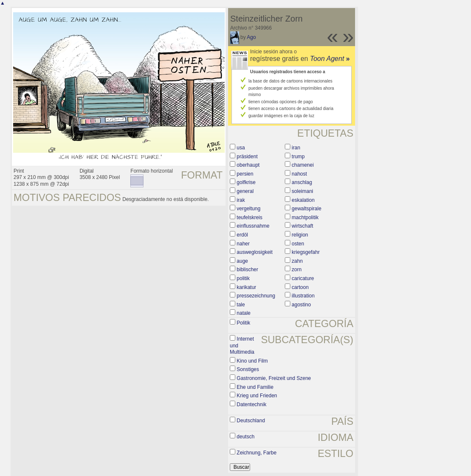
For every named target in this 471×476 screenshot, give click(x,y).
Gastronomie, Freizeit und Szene (274, 378)
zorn (296, 270)
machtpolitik (305, 217)
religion (300, 235)
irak (241, 200)
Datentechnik (251, 404)
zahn (297, 261)
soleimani (302, 191)
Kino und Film (252, 361)
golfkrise (246, 182)
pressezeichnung (256, 296)
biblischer (247, 270)
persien (245, 174)
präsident (247, 157)
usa (241, 148)
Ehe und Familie (255, 387)
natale (244, 313)
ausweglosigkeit (255, 252)
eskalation (303, 200)
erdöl (242, 235)
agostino (301, 305)
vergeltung (248, 209)
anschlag (302, 182)
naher (243, 244)
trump (298, 157)
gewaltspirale (306, 209)
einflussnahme (253, 226)
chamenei (303, 165)
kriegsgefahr (306, 252)
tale (241, 305)
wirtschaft (302, 226)
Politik (243, 323)
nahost (299, 174)
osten (298, 244)
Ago (251, 37)
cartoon (300, 287)
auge (242, 261)
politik (243, 278)
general (245, 191)
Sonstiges (248, 369)
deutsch (245, 437)
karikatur (246, 287)
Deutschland (251, 421)
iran (296, 148)
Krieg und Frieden (257, 396)
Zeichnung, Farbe (256, 453)
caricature (303, 278)
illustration (303, 296)
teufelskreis (249, 217)
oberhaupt (248, 165)
